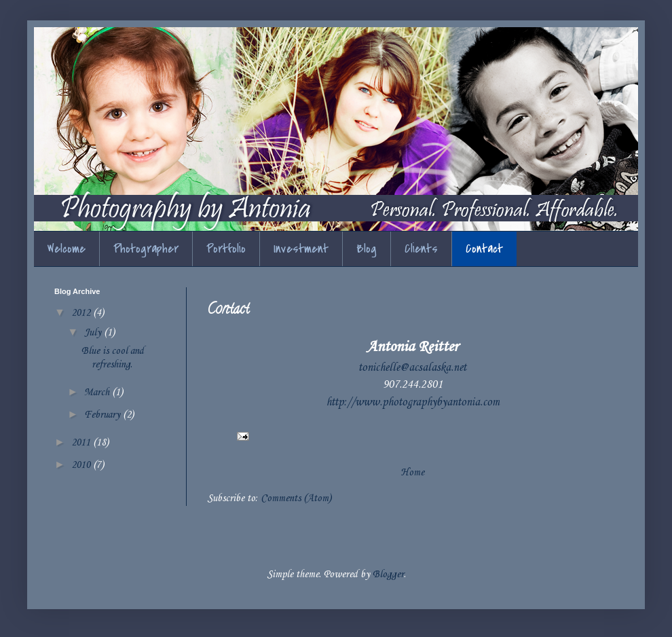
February (104, 415)
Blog (367, 249)
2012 (82, 313)
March (98, 393)
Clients (421, 249)
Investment (301, 249)
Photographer (146, 249)
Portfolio (226, 249)
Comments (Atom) (296, 498)
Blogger (388, 575)
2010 (82, 465)
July (94, 333)
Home (412, 473)
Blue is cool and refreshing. (113, 358)
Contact (484, 249)
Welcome (67, 249)
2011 (82, 443)
